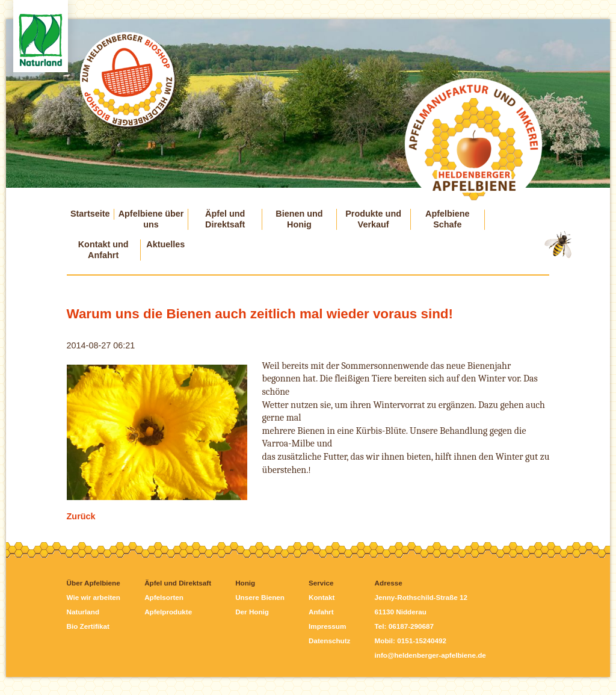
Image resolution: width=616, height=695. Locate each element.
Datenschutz (329, 641)
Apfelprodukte (168, 612)
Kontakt (322, 597)
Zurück (81, 516)
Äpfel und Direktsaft (225, 219)
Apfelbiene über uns (151, 219)
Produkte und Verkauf (373, 219)
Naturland (83, 612)
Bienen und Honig (299, 219)
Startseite (90, 214)
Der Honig (252, 612)
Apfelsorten (164, 597)
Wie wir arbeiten (94, 597)
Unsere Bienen (260, 597)
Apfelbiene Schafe (448, 219)
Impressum (327, 626)
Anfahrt (321, 612)
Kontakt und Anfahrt (103, 250)
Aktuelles (165, 244)
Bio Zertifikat (88, 626)
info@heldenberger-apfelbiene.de (430, 655)
